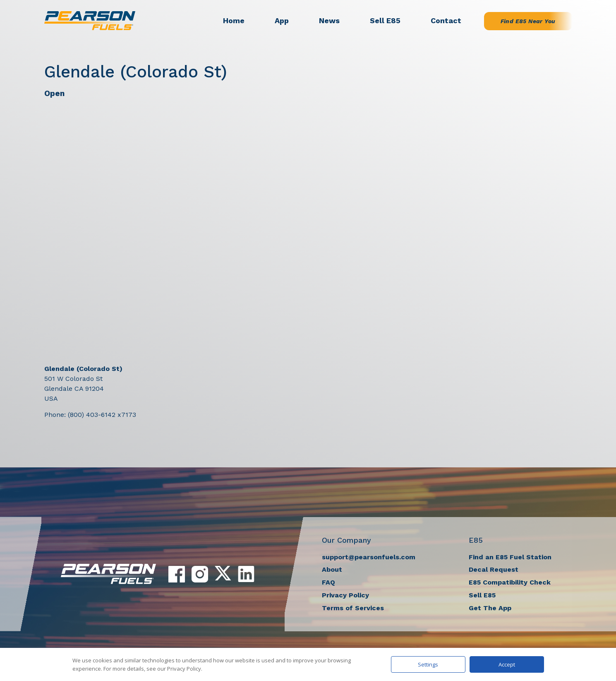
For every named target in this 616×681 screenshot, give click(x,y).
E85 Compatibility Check (510, 582)
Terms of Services (353, 608)
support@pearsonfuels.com (369, 557)
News (329, 20)
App (282, 20)
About (332, 569)
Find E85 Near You (528, 21)
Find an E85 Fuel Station (510, 557)
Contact (446, 20)
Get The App (490, 608)
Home (234, 20)
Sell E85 (385, 20)
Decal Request (494, 569)
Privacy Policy (345, 595)
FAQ (328, 582)
